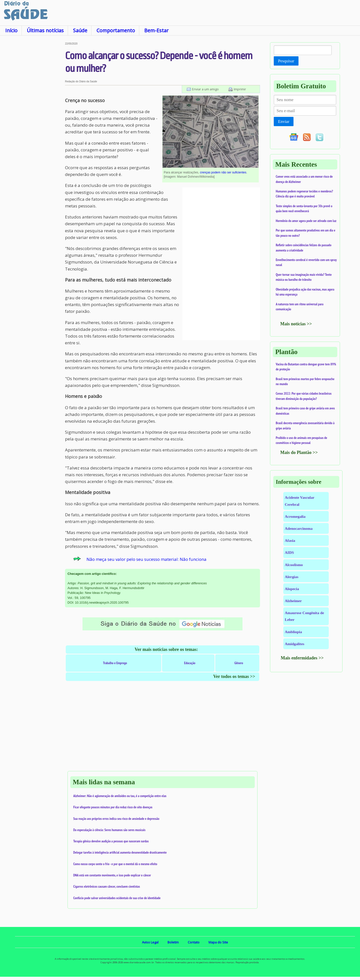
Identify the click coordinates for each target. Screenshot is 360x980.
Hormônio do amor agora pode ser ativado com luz (306, 221)
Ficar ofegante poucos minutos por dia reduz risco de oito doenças (113, 807)
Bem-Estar (156, 30)
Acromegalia (295, 516)
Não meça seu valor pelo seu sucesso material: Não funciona (146, 559)
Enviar (284, 121)
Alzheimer (293, 601)
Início (11, 30)
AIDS (289, 552)
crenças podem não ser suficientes (223, 172)
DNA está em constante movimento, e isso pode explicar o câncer (112, 875)
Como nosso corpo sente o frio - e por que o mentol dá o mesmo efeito (115, 864)
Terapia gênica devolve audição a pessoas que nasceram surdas (111, 841)
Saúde (80, 30)
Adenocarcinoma (299, 528)
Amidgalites (294, 644)
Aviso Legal (150, 942)
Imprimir (240, 89)
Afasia (290, 540)
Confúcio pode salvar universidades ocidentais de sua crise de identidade (117, 898)
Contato (194, 942)
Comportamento (116, 30)
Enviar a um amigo (205, 89)
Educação (190, 663)
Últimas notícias (45, 30)
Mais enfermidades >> (302, 658)
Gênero (239, 663)
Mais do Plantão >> (299, 452)
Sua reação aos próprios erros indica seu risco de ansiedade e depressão (116, 819)
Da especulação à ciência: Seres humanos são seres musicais (109, 830)
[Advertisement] (32, 117)
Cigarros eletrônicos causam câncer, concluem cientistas (107, 886)
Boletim (173, 942)
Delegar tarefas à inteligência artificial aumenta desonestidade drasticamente (120, 852)
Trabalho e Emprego (115, 663)
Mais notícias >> (296, 324)
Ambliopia (293, 632)
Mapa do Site (218, 942)
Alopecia (292, 589)
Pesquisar (286, 61)
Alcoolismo (294, 565)
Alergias (291, 577)
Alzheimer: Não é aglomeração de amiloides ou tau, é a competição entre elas (120, 796)
